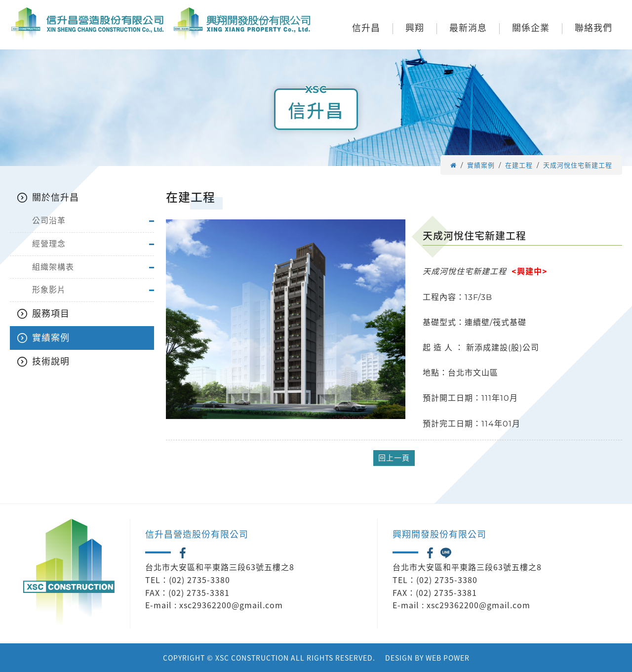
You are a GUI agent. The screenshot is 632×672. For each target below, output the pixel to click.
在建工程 (519, 165)
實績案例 (481, 165)
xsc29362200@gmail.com (231, 605)
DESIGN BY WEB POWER (427, 658)
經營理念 (49, 244)
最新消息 (468, 28)
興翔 (415, 28)
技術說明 (51, 362)
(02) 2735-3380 (199, 580)
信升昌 (366, 28)
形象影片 (49, 290)
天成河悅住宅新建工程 (578, 165)
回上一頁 (394, 458)
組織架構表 (53, 267)
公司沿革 (49, 221)
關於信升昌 (56, 198)
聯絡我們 (593, 28)
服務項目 (51, 314)
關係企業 (531, 28)
